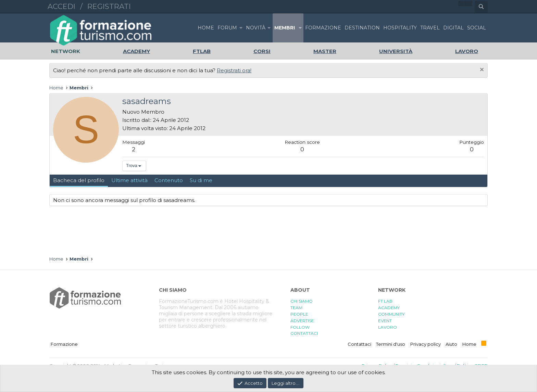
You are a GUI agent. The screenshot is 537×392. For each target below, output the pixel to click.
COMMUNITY (391, 314)
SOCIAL (477, 28)
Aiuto (451, 344)
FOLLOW (300, 327)
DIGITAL (453, 28)
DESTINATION (362, 28)
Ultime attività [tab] (129, 180)
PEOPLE (299, 314)
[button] (241, 28)
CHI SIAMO (302, 301)
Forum (227, 28)
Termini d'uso (391, 344)
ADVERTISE (302, 321)
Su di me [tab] (201, 180)
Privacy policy (426, 344)
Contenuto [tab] (169, 180)
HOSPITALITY (400, 28)
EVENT (385, 321)
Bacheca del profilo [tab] (79, 180)
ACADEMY (389, 308)
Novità (256, 28)
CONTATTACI (304, 333)
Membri (285, 28)
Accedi (61, 6)
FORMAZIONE (323, 28)
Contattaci (359, 344)
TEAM (296, 308)
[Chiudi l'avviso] (481, 70)
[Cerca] (481, 7)
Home (206, 28)
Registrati (109, 6)
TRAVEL (430, 28)
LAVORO (388, 327)
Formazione (64, 344)
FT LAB (385, 301)
